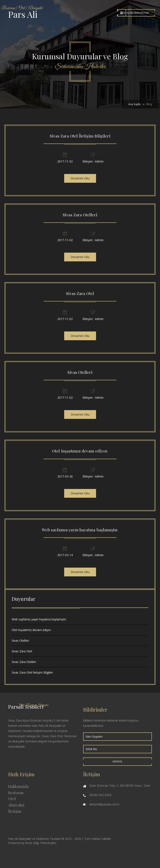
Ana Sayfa (134, 104)
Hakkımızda (18, 786)
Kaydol (118, 762)
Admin (99, 161)
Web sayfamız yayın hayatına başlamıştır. (80, 530)
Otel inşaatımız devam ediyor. (80, 451)
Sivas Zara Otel (80, 293)
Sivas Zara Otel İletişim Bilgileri (80, 136)
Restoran (16, 793)
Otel (12, 799)
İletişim (15, 811)
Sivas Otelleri (80, 372)
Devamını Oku (80, 178)
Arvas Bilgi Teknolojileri (41, 843)
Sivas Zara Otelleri (80, 215)
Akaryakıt (16, 805)
